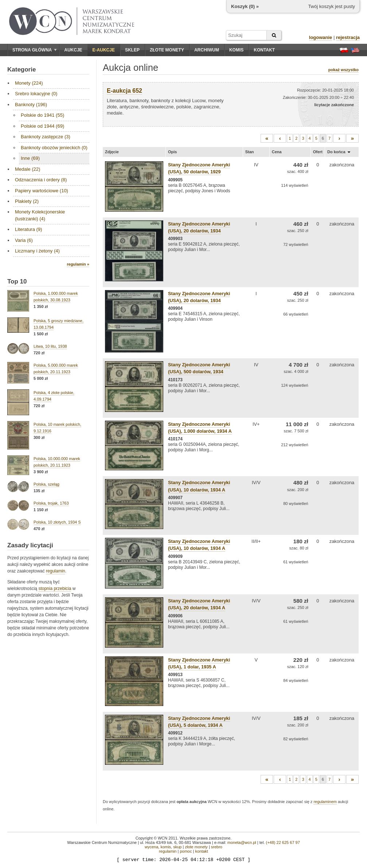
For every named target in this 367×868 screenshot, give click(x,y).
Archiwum (207, 50)
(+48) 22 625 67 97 (283, 842)
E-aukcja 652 (124, 91)
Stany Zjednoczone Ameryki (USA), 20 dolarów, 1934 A (199, 604)
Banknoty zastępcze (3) (46, 137)
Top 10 (17, 281)
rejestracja (348, 37)
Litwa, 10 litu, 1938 (50, 346)
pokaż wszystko (343, 70)
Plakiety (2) (27, 201)
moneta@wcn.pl (242, 842)
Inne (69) (30, 158)
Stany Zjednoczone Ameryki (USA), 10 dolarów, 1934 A (199, 545)
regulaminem (325, 802)
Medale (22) (28, 169)
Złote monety (167, 50)
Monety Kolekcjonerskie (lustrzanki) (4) (40, 215)
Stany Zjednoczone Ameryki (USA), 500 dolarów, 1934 (199, 368)
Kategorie (22, 70)
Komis (236, 50)
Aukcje (73, 50)
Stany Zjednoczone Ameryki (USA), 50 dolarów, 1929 (199, 168)
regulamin (56, 571)
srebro (217, 847)
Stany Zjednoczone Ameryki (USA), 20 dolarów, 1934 (199, 297)
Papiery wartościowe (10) (42, 191)
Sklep (132, 50)
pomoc (186, 851)
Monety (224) (29, 83)
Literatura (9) (28, 229)
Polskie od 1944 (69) (42, 126)
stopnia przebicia (55, 589)
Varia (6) (24, 240)
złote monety (196, 847)
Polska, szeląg (46, 484)
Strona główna (35, 50)
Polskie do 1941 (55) (42, 115)
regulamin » (78, 264)
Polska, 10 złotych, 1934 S (57, 522)
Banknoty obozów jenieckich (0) (54, 148)
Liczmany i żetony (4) (37, 251)
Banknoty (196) (31, 105)
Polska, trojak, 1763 (51, 503)
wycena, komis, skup (163, 847)
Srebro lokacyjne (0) (36, 94)
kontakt (201, 851)
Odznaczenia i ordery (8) (41, 180)
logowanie (321, 37)
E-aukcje (104, 50)
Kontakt (264, 50)
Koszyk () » (245, 6)
